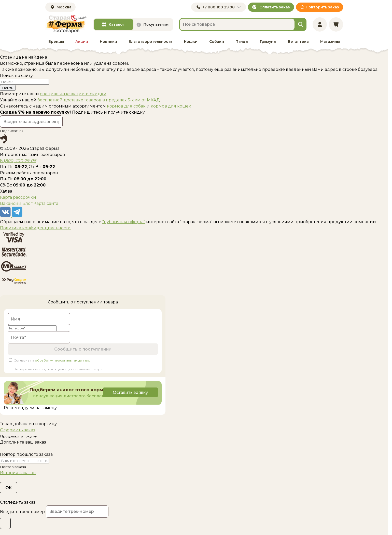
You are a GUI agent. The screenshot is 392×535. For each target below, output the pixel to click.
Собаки (217, 42)
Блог (27, 203)
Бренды (56, 42)
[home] (66, 24)
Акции (82, 42)
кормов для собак (126, 106)
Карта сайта (46, 203)
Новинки (108, 42)
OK (9, 488)
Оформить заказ (18, 430)
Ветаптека (298, 42)
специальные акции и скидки (73, 94)
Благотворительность (150, 42)
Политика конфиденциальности (35, 228)
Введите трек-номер (22, 512)
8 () (18, 161)
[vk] (6, 216)
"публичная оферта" (124, 222)
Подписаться (12, 131)
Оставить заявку (130, 392)
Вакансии (11, 203)
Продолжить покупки (19, 436)
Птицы (242, 42)
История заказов (18, 473)
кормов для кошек (171, 106)
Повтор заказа (13, 467)
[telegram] (17, 216)
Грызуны (268, 42)
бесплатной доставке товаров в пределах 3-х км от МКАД (99, 100)
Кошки (191, 42)
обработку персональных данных (62, 360)
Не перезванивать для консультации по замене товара (58, 369)
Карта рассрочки (18, 197)
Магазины (330, 42)
